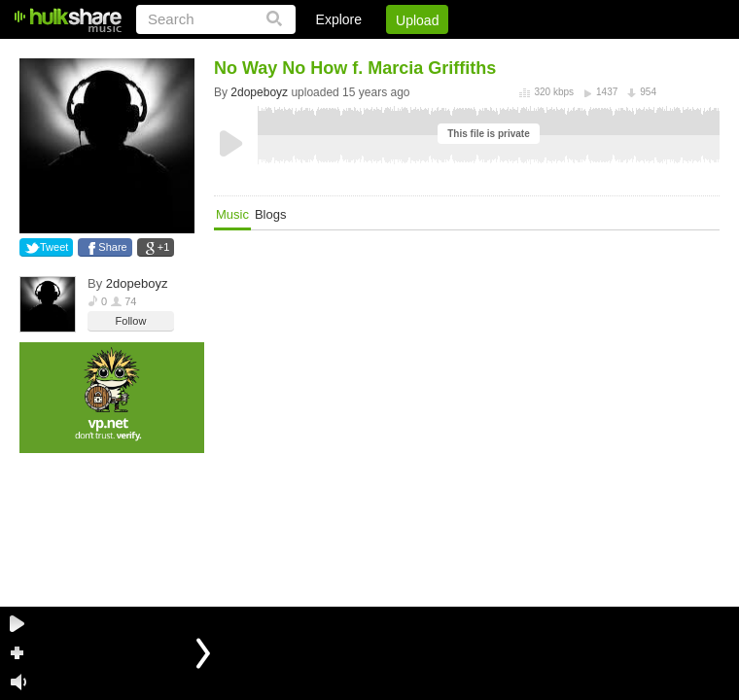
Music (232, 214)
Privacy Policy (611, 53)
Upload (417, 20)
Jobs (456, 53)
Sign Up (388, 53)
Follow (131, 321)
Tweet (54, 247)
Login (318, 53)
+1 (164, 247)
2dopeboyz (137, 283)
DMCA (520, 53)
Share (112, 247)
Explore (339, 19)
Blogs (271, 214)
